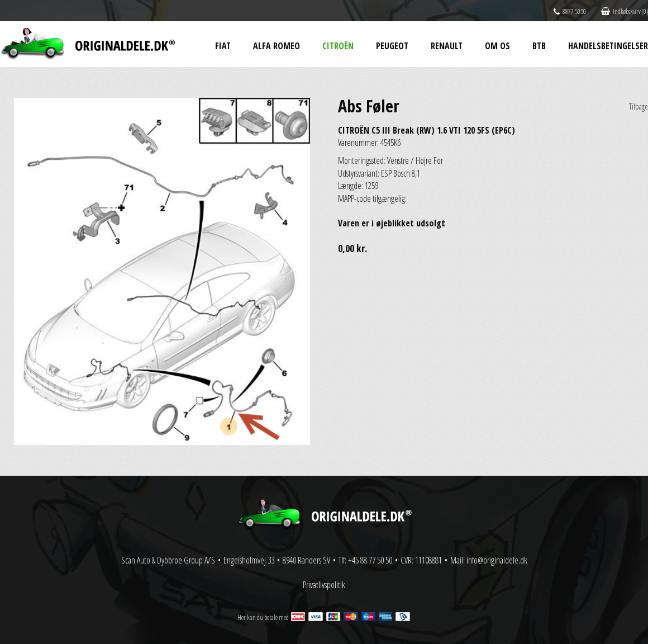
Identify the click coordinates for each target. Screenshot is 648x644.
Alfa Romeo (277, 46)
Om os (497, 46)
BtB (539, 46)
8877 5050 (570, 11)
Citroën (338, 46)
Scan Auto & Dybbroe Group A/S (168, 560)
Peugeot (392, 46)
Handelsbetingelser (608, 46)
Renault (447, 46)
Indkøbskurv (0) (625, 11)
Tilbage (639, 106)
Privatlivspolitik (324, 585)
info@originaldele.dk (497, 560)
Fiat (223, 46)
